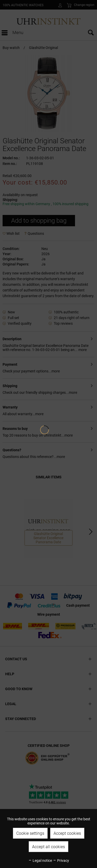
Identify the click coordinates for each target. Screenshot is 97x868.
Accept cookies (67, 833)
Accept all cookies (48, 847)
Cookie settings (30, 833)
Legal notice (40, 861)
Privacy (61, 861)
